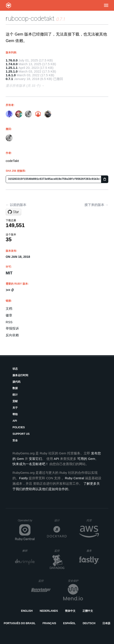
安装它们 (35, 459)
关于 (15, 408)
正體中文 (88, 611)
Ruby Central (75, 478)
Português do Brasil (20, 623)
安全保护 (75, 581)
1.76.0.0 (12, 60)
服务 (93, 551)
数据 (15, 388)
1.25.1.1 (12, 68)
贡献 (15, 401)
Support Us (21, 434)
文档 (9, 308)
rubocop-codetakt (30, 18)
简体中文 (70, 611)
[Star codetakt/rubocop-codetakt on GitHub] (13, 212)
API (15, 421)
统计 (15, 395)
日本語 (106, 623)
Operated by (26, 522)
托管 (92, 520)
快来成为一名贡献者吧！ (31, 464)
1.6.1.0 (11, 75)
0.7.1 (9, 79)
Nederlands (49, 611)
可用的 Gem (86, 459)
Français (49, 623)
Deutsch (89, 623)
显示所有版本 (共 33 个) (23, 86)
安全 (15, 440)
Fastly (23, 478)
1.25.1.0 (12, 71)
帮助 (15, 414)
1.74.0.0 (12, 64)
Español (69, 623)
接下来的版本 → (96, 205)
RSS (9, 322)
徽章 (9, 315)
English (27, 611)
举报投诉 (12, 328)
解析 (29, 551)
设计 (61, 520)
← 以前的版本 (16, 205)
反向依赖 (12, 335)
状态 (15, 369)
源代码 (16, 382)
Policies (19, 427)
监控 (61, 551)
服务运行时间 (20, 375)
